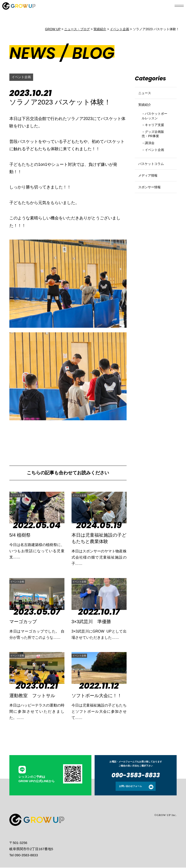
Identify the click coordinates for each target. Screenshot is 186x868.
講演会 (151, 156)
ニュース (146, 95)
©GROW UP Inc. (166, 816)
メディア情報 (150, 196)
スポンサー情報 (152, 212)
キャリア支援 (157, 135)
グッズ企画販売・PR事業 (155, 146)
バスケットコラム (154, 180)
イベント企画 (23, 77)
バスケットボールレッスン (155, 125)
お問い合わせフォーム (130, 787)
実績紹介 (146, 111)
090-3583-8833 (136, 776)
